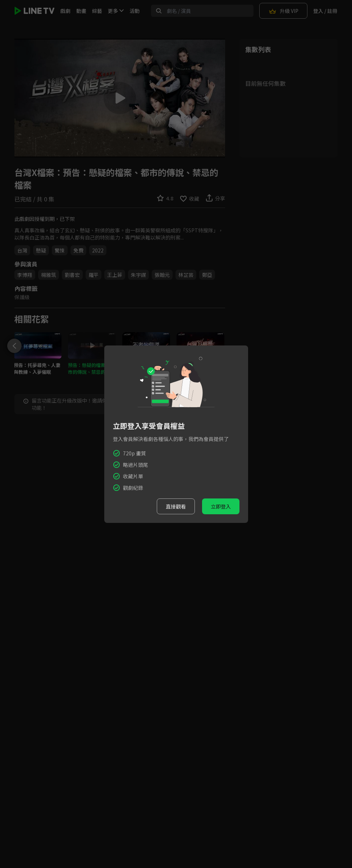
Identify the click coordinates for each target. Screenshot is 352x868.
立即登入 (221, 506)
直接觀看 (176, 506)
